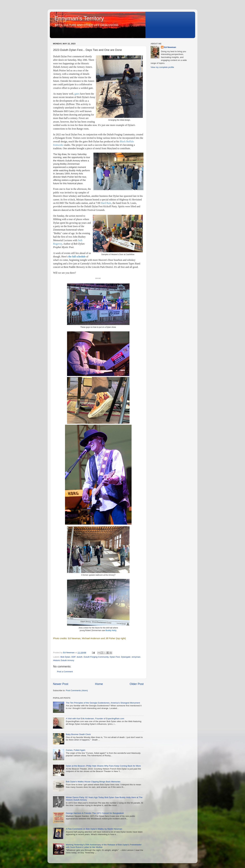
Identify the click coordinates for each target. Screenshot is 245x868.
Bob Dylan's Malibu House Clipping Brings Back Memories (93, 782)
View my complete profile (162, 67)
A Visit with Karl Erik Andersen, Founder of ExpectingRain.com (95, 719)
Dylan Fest (115, 657)
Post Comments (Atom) (77, 690)
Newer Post (61, 684)
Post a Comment (65, 672)
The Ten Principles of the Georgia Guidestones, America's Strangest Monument (103, 703)
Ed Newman (170, 47)
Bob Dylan (65, 657)
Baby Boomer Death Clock (78, 734)
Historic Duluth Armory (64, 660)
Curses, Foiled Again (76, 750)
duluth (80, 657)
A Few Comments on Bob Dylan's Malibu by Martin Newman (94, 829)
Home (99, 684)
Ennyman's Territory (79, 18)
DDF (73, 657)
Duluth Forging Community (96, 657)
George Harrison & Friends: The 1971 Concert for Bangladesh (95, 813)
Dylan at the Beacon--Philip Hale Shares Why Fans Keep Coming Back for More (103, 766)
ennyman (136, 657)
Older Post (137, 684)
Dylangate (126, 657)
